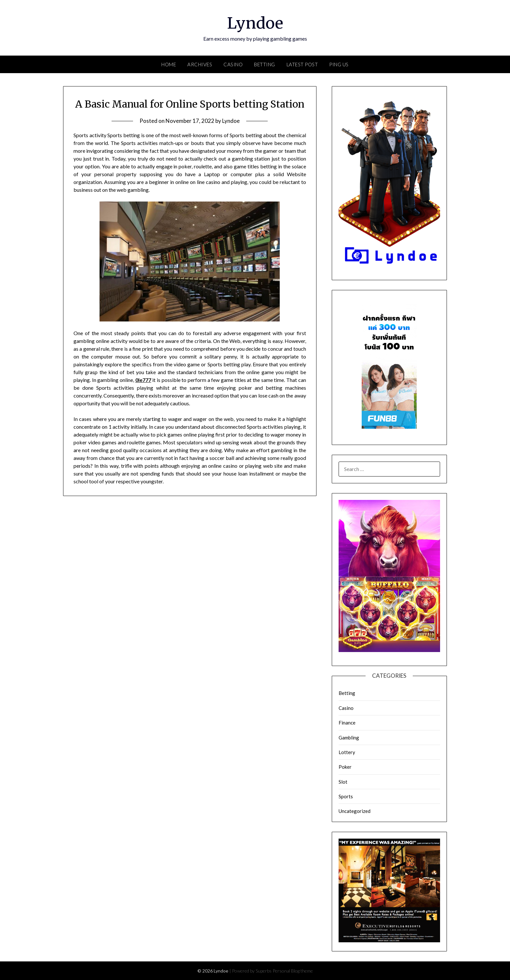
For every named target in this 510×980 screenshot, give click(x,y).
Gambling (349, 738)
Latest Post (302, 64)
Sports (346, 796)
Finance (347, 723)
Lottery (347, 752)
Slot (343, 782)
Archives (200, 64)
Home (169, 64)
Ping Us (339, 64)
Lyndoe (255, 23)
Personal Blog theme (293, 971)
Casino (233, 64)
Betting (265, 64)
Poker (345, 767)
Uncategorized (355, 811)
